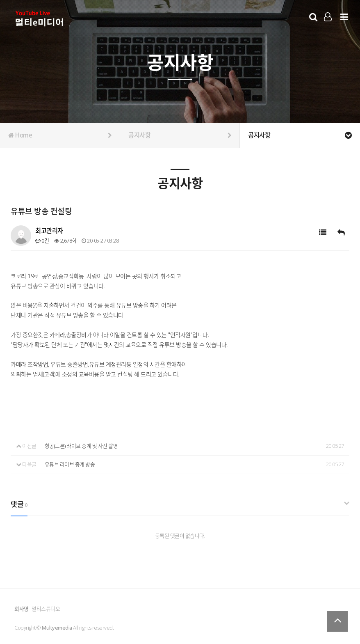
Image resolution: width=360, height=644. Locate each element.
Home (60, 135)
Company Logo (40, 19)
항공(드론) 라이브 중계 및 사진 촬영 (81, 446)
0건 (42, 241)
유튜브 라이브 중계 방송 (70, 464)
